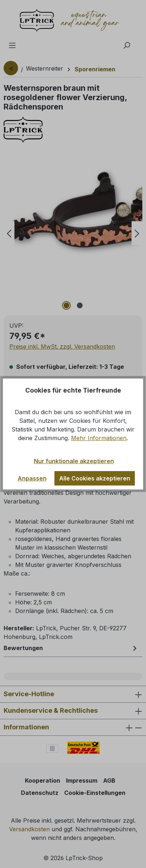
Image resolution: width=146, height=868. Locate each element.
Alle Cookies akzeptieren (95, 478)
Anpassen (32, 478)
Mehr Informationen (99, 438)
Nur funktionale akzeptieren (74, 461)
